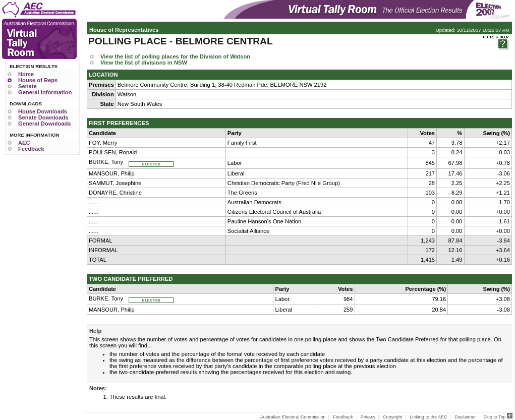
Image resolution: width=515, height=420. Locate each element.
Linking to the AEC (428, 417)
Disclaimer (465, 417)
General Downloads (44, 124)
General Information (45, 92)
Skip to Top (498, 417)
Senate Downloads (43, 117)
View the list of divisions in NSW (144, 63)
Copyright (393, 417)
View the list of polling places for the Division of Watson (175, 56)
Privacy (368, 417)
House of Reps (38, 80)
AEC (24, 143)
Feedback (31, 149)
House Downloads (43, 111)
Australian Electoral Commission (293, 417)
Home (26, 74)
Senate (27, 86)
